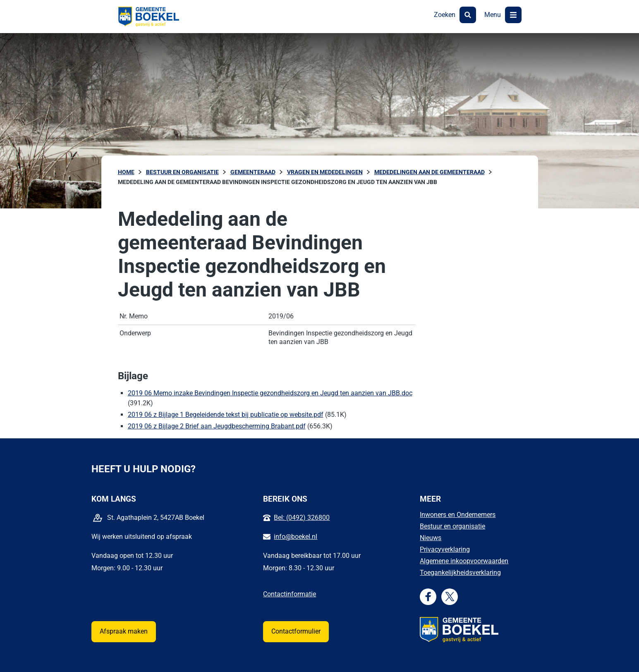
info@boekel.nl (296, 537)
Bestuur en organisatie (452, 526)
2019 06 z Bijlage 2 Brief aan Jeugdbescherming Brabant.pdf (217, 426)
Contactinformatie (290, 594)
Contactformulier (296, 631)
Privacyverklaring (445, 549)
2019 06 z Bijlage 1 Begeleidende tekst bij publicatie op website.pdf (226, 415)
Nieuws (431, 538)
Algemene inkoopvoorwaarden (464, 561)
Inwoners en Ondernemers (458, 515)
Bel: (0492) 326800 (302, 518)
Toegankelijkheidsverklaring (460, 573)
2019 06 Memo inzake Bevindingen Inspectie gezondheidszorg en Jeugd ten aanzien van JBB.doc (270, 393)
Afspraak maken (124, 631)
